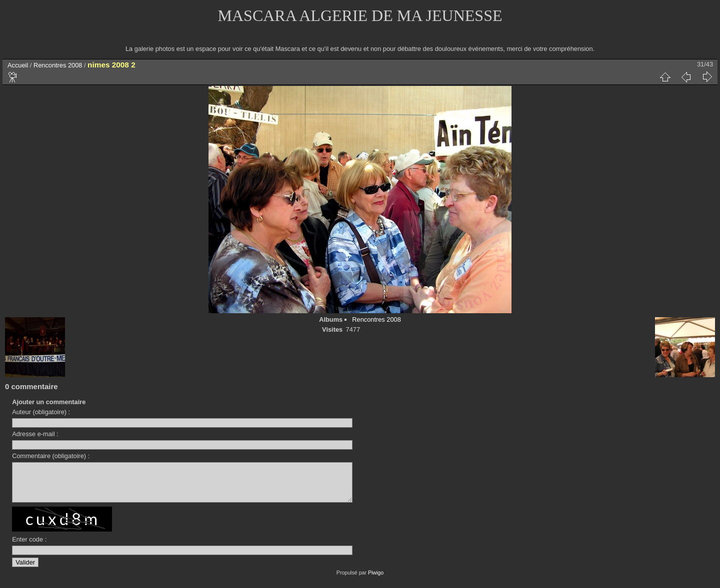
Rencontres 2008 (58, 65)
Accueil (18, 65)
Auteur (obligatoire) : (41, 412)
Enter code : (29, 547)
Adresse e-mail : (35, 434)
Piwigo (376, 580)
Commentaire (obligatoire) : (51, 456)
